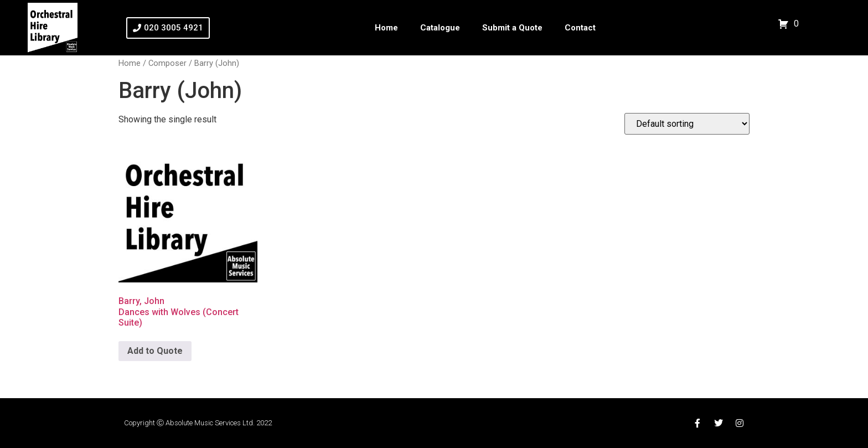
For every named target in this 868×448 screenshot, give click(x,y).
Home (386, 28)
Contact (580, 28)
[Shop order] (687, 124)
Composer (167, 63)
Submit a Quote (512, 28)
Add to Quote (155, 351)
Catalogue (440, 28)
